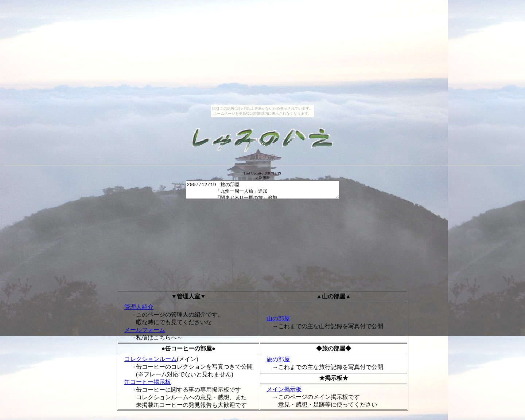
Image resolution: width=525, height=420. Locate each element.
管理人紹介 (139, 310)
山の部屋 (278, 322)
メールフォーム (145, 333)
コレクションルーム (151, 362)
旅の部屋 (278, 363)
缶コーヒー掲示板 (148, 385)
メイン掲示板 (284, 392)
